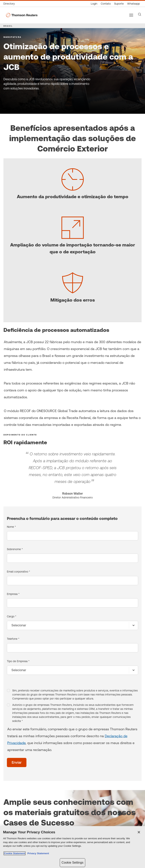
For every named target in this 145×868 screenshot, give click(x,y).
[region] (72, 847)
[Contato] (106, 4)
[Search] (140, 14)
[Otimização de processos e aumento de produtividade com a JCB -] (8, 102)
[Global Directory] (10, 4)
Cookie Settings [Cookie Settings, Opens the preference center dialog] (72, 863)
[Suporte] (119, 4)
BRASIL (8, 26)
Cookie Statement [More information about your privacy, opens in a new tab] (15, 853)
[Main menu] (131, 15)
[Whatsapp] (134, 4)
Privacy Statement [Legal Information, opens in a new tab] (38, 853)
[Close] (139, 832)
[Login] (94, 4)
